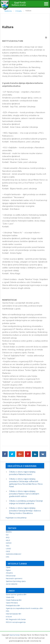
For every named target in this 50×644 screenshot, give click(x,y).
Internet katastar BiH (13, 614)
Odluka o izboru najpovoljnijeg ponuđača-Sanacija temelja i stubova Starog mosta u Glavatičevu (25, 510)
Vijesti (8, 567)
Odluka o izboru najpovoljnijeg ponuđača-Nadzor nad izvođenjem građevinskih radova (24, 494)
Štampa (46, 37)
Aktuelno (9, 573)
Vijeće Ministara (12, 603)
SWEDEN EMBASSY (14, 554)
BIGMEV (9, 532)
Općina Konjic (15, 635)
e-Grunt (9, 617)
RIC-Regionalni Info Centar (16, 619)
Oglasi (8, 570)
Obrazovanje (11, 576)
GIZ (7, 535)
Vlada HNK (10, 597)
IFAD (8, 538)
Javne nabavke (12, 584)
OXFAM (9, 543)
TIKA (8, 546)
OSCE (8, 551)
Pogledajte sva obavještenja (16, 518)
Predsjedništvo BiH (13, 606)
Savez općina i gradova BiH (16, 594)
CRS (7, 557)
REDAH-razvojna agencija (16, 622)
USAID (8, 549)
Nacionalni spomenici (14, 578)
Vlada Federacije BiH (14, 600)
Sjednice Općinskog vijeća (16, 581)
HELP (8, 540)
